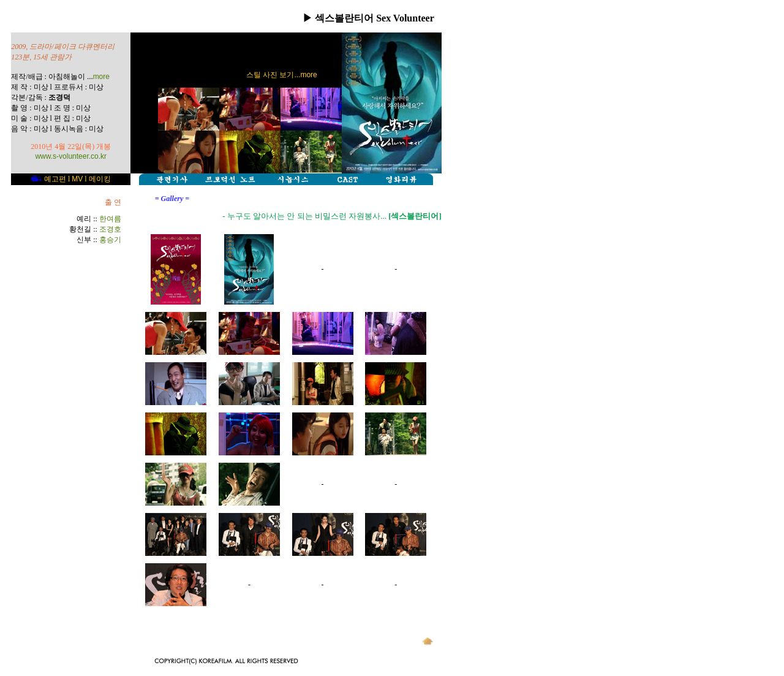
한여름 (110, 219)
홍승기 (110, 240)
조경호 (110, 229)
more (101, 77)
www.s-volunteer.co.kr (71, 156)
